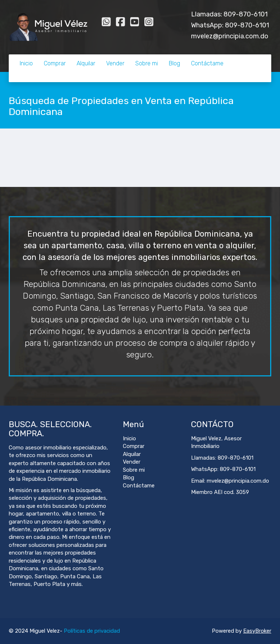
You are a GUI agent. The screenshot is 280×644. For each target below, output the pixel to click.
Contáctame (207, 63)
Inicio (26, 63)
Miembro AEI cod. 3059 (220, 492)
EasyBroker (257, 631)
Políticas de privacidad (92, 631)
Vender (115, 63)
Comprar (55, 63)
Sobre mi (147, 63)
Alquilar (86, 63)
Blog (174, 63)
